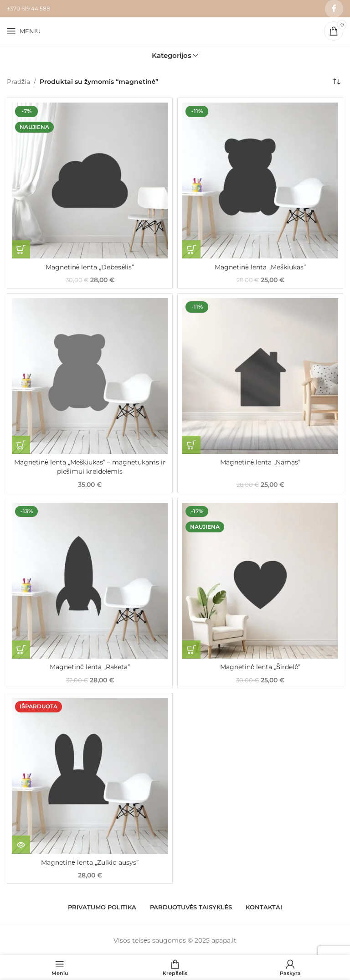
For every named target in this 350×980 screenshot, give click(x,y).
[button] (21, 249)
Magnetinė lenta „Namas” (260, 462)
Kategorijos (172, 55)
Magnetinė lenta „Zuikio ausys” (90, 862)
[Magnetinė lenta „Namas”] (260, 376)
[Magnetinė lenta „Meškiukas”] (260, 181)
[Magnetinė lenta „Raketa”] (90, 581)
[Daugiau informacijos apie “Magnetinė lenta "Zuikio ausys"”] (21, 845)
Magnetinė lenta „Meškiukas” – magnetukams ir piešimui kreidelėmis (90, 467)
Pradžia (18, 82)
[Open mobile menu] (24, 31)
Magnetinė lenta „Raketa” (90, 667)
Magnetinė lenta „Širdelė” (260, 667)
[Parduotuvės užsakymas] (336, 82)
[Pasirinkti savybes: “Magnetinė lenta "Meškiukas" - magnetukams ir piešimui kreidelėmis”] (21, 445)
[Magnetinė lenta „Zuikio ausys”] (90, 776)
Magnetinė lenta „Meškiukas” (260, 267)
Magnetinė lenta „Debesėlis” (90, 267)
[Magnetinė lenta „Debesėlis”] (90, 181)
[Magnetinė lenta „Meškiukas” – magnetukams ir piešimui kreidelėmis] (90, 376)
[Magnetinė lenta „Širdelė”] (260, 581)
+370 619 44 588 (28, 8)
